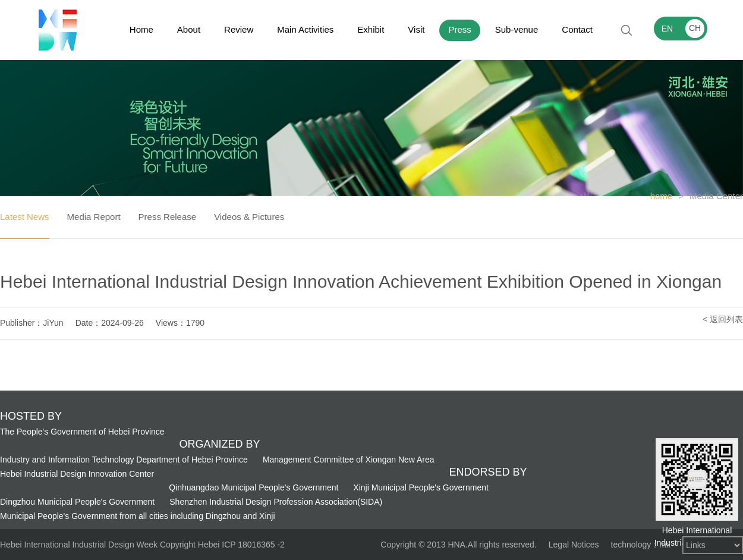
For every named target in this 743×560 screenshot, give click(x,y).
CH (695, 28)
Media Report (94, 217)
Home (141, 29)
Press (459, 29)
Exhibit (371, 29)
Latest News (25, 217)
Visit (416, 29)
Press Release (168, 217)
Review (239, 29)
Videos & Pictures (249, 217)
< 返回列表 (723, 319)
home (662, 196)
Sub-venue (517, 29)
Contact (577, 29)
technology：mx (641, 545)
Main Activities (305, 29)
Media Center (716, 196)
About (189, 29)
